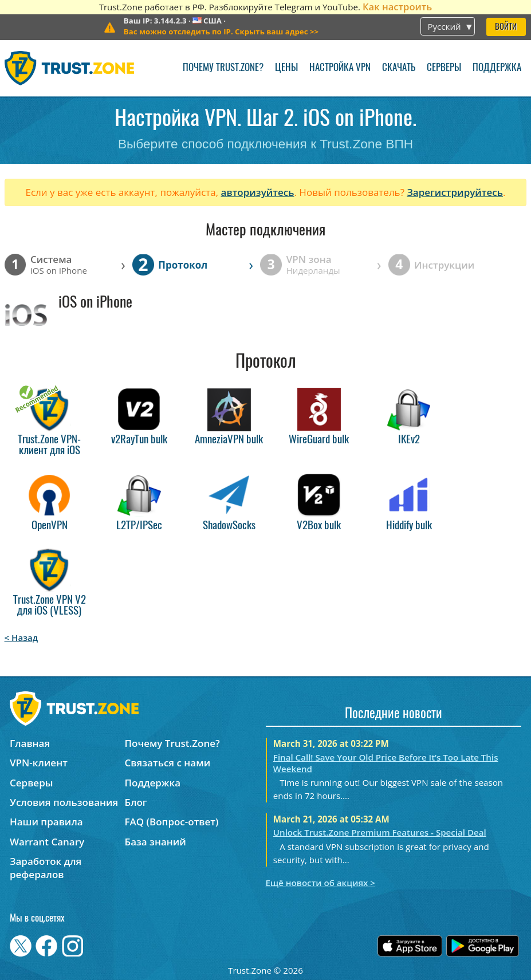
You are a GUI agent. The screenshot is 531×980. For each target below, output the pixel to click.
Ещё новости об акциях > (320, 883)
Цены (286, 68)
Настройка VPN (340, 68)
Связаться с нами (168, 763)
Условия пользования (64, 802)
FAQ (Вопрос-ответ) (172, 822)
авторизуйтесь (258, 192)
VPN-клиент (39, 763)
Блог (136, 802)
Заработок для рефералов (46, 868)
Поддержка (497, 68)
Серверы (444, 68)
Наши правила (46, 822)
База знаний (156, 842)
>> (221, 32)
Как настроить (397, 7)
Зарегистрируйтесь (455, 192)
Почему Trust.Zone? (223, 68)
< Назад (21, 637)
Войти (506, 27)
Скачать (399, 68)
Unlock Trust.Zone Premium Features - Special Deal (380, 832)
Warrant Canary (47, 842)
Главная (30, 743)
